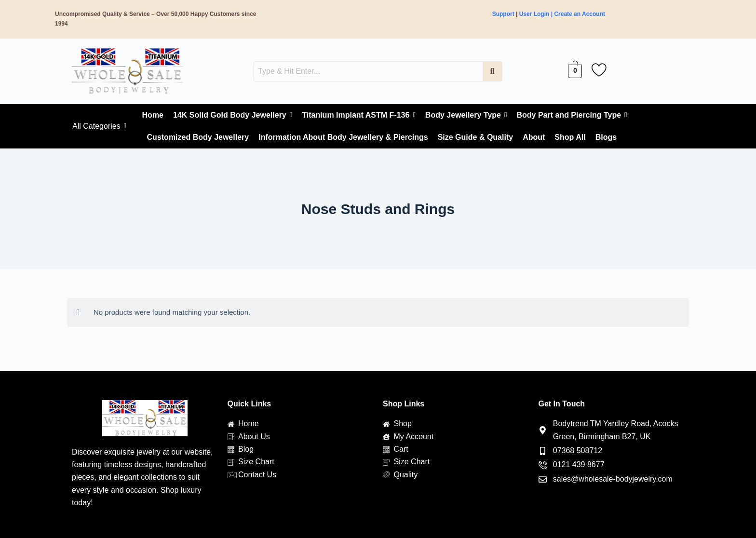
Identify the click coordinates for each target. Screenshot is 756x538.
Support (503, 14)
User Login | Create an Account (562, 14)
